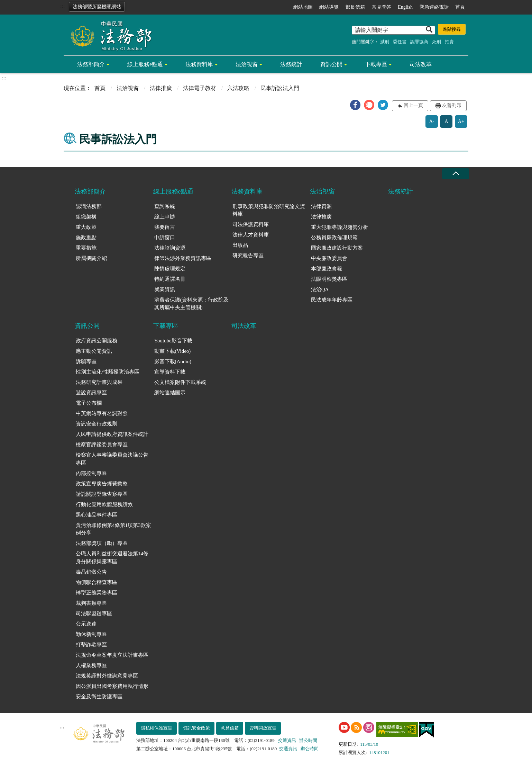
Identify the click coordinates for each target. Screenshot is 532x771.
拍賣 (449, 42)
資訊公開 (331, 64)
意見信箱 (230, 728)
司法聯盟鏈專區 (94, 613)
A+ (461, 121)
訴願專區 (86, 361)
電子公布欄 (89, 403)
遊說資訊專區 (91, 393)
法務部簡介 (91, 64)
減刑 (385, 42)
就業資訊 (165, 289)
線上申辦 (165, 217)
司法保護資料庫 (251, 224)
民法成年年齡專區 (332, 300)
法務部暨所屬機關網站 (97, 7)
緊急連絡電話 (434, 7)
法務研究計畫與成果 (99, 382)
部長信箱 (355, 7)
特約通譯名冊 (170, 279)
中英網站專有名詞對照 (102, 413)
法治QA (320, 289)
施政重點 (86, 237)
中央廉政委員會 (329, 258)
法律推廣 (161, 88)
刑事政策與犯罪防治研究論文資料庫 (269, 210)
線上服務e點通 (145, 64)
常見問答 (382, 7)
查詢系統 (165, 206)
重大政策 (86, 227)
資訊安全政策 (196, 728)
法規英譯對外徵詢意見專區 (107, 676)
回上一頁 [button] (413, 105)
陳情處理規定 (170, 269)
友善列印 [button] (452, 105)
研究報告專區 (248, 255)
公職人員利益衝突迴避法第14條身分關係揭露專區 (112, 558)
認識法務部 (89, 206)
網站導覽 (329, 7)
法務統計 (291, 64)
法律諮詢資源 (170, 248)
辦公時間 (308, 740)
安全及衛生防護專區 (99, 697)
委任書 (400, 42)
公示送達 (86, 624)
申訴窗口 (165, 237)
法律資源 (321, 206)
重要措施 (86, 248)
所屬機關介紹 (91, 258)
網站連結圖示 (170, 393)
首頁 (460, 7)
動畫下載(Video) (173, 351)
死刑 (437, 42)
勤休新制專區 (91, 634)
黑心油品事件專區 (97, 515)
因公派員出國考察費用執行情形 (112, 686)
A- (432, 121)
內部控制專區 (91, 473)
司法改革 (421, 64)
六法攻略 (238, 88)
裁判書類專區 (91, 603)
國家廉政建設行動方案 (337, 248)
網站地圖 (303, 7)
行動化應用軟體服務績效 (104, 504)
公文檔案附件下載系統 (180, 382)
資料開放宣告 (263, 728)
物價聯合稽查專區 (97, 582)
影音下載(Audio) (173, 361)
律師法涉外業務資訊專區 (183, 258)
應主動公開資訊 (94, 351)
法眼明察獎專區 (329, 279)
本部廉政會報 (327, 269)
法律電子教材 (200, 88)
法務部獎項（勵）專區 (102, 543)
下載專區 (376, 64)
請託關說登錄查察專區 (102, 494)
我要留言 (165, 227)
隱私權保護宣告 (157, 728)
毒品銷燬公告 (91, 572)
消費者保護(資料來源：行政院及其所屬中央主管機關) (191, 304)
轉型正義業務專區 (97, 593)
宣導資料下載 (170, 372)
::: (62, 6)
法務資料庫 (199, 64)
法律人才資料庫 (251, 235)
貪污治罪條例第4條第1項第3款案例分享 (113, 529)
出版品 (240, 245)
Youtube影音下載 (173, 341)
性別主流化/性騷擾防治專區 (108, 372)
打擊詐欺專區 (91, 645)
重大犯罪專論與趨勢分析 (340, 227)
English (405, 7)
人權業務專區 (91, 665)
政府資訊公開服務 (97, 341)
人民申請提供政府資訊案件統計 (112, 434)
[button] (355, 105)
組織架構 (86, 217)
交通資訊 (287, 740)
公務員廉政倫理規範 (334, 237)
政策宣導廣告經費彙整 (102, 484)
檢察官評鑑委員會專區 (102, 445)
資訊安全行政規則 (97, 424)
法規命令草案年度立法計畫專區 (112, 655)
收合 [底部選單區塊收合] (456, 174)
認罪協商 (419, 42)
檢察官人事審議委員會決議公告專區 (112, 459)
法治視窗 (247, 64)
